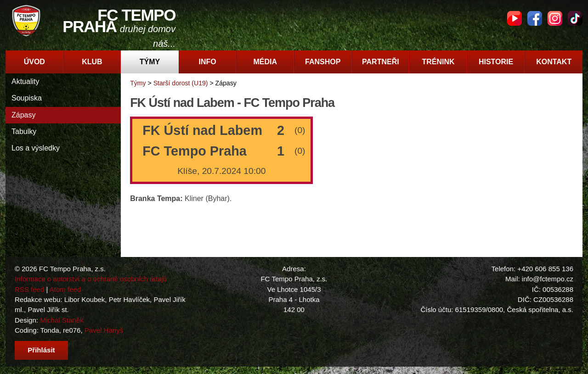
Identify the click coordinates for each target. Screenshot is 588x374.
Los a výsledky (36, 148)
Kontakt (554, 62)
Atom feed (65, 289)
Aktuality (25, 81)
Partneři (381, 62)
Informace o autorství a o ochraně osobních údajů (91, 279)
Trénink (438, 62)
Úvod (34, 62)
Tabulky (24, 131)
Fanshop (323, 62)
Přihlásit (41, 350)
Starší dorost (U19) (181, 83)
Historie (496, 62)
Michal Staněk (62, 320)
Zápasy (23, 115)
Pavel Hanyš (104, 330)
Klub (92, 62)
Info (207, 62)
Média (265, 62)
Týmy (150, 62)
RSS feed (29, 289)
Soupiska (27, 98)
